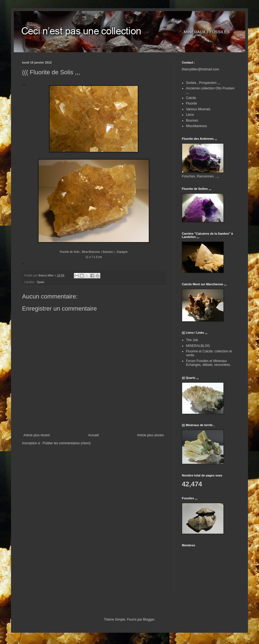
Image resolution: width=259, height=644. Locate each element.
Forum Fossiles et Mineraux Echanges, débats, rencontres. (208, 363)
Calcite (191, 98)
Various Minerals (198, 109)
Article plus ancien (151, 435)
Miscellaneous (196, 126)
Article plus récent (37, 435)
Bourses (192, 120)
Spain (41, 282)
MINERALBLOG (198, 346)
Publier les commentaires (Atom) (67, 443)
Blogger (149, 620)
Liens (190, 115)
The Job (192, 340)
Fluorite (191, 103)
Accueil (94, 435)
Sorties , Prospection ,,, (203, 83)
